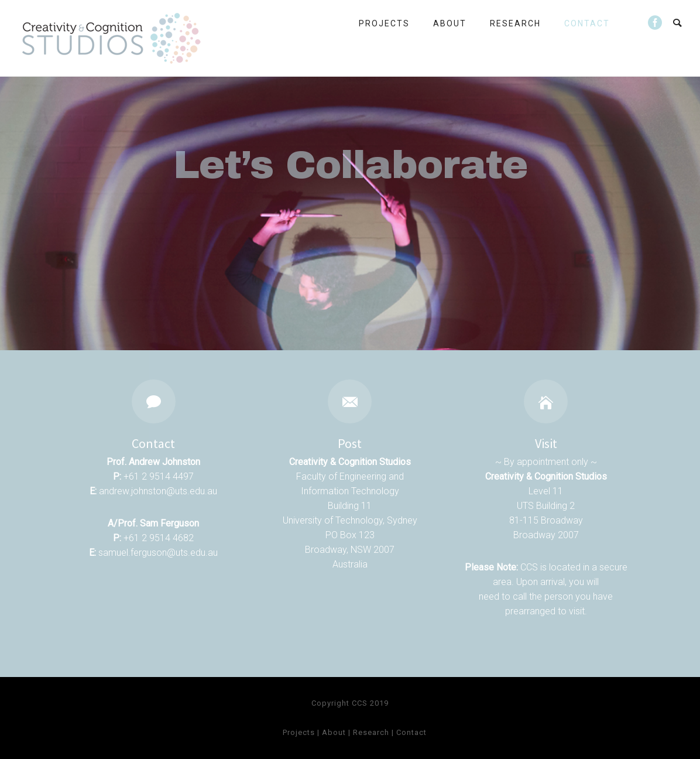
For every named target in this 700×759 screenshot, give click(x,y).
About (450, 23)
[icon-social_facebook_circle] (656, 23)
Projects (384, 23)
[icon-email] (350, 401)
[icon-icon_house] (546, 401)
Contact (587, 23)
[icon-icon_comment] (154, 401)
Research (515, 23)
